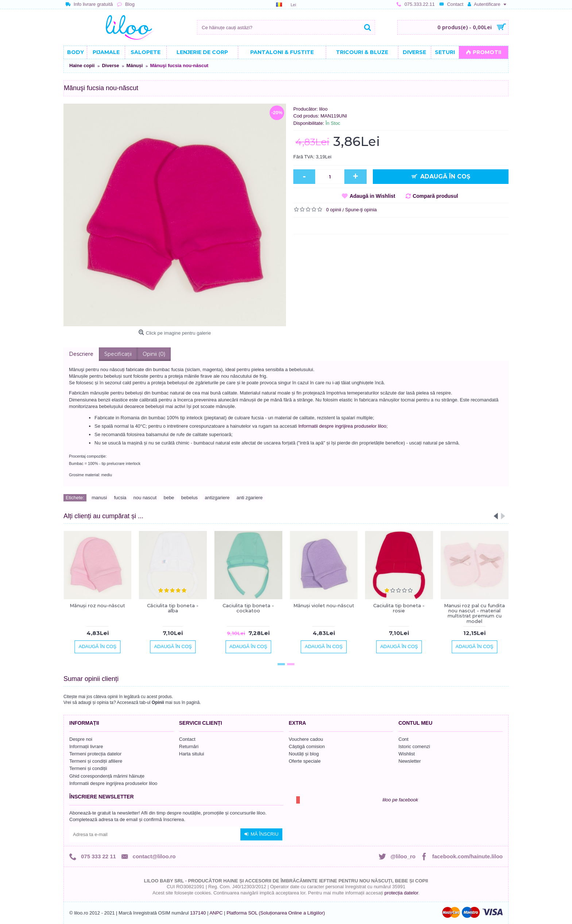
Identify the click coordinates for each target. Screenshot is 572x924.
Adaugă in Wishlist (372, 196)
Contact (187, 739)
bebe (169, 498)
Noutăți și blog (304, 754)
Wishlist (407, 754)
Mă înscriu (261, 834)
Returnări (189, 746)
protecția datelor (401, 893)
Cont (403, 739)
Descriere (81, 354)
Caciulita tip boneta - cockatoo (248, 608)
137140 (198, 913)
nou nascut (145, 498)
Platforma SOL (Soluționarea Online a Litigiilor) (276, 913)
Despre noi (81, 739)
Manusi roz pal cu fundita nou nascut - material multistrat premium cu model (474, 613)
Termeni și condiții (88, 768)
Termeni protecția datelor (95, 754)
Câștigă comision (307, 746)
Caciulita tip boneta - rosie (399, 608)
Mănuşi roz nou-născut (97, 605)
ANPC (216, 913)
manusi (99, 498)
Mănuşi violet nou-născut (324, 605)
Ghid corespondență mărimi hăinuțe (107, 776)
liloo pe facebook (400, 800)
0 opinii (334, 210)
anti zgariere (250, 498)
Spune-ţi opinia (361, 210)
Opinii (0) (154, 354)
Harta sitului (192, 754)
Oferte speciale (305, 761)
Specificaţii (118, 354)
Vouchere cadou (306, 739)
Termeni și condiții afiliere (96, 761)
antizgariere (217, 498)
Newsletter (409, 761)
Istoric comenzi (414, 746)
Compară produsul (435, 196)
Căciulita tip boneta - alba (173, 608)
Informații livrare (86, 746)
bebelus (190, 498)
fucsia (120, 498)
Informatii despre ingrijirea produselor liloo (342, 426)
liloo (323, 109)
